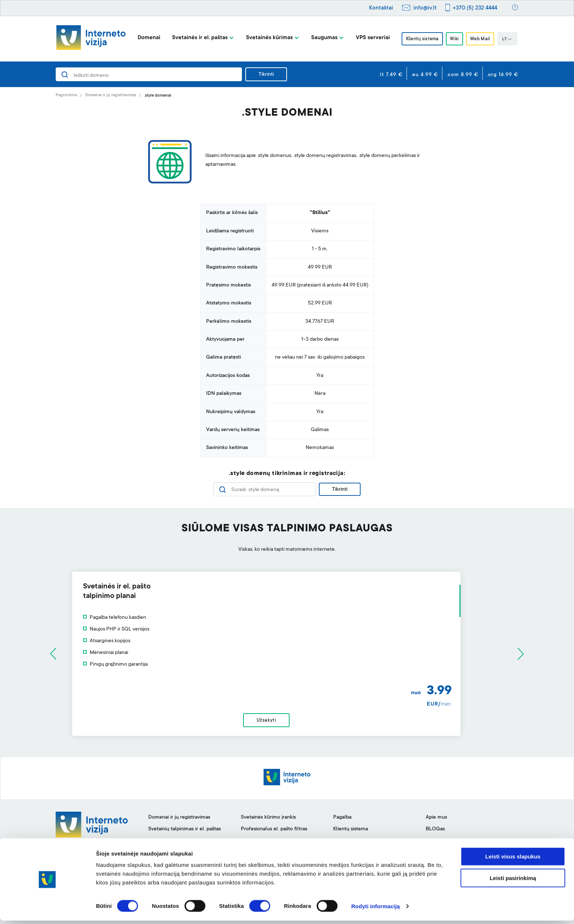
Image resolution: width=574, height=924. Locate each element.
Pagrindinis (66, 95)
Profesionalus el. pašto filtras (274, 833)
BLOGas (435, 833)
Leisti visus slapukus (513, 860)
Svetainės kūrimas (266, 38)
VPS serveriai (370, 38)
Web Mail (482, 39)
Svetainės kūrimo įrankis (268, 821)
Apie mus (436, 821)
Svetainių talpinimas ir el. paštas (184, 833)
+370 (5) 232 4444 (475, 8)
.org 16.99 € (502, 75)
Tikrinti (266, 75)
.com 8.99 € (462, 75)
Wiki (454, 39)
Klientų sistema (420, 39)
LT (510, 40)
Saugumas (321, 38)
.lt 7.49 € (391, 75)
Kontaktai (381, 8)
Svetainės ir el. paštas (197, 38)
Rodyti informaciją (375, 910)
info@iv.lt (425, 8)
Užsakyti (287, 722)
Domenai (146, 38)
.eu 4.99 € (424, 75)
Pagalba (342, 821)
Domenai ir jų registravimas (111, 95)
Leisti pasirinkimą (513, 881)
